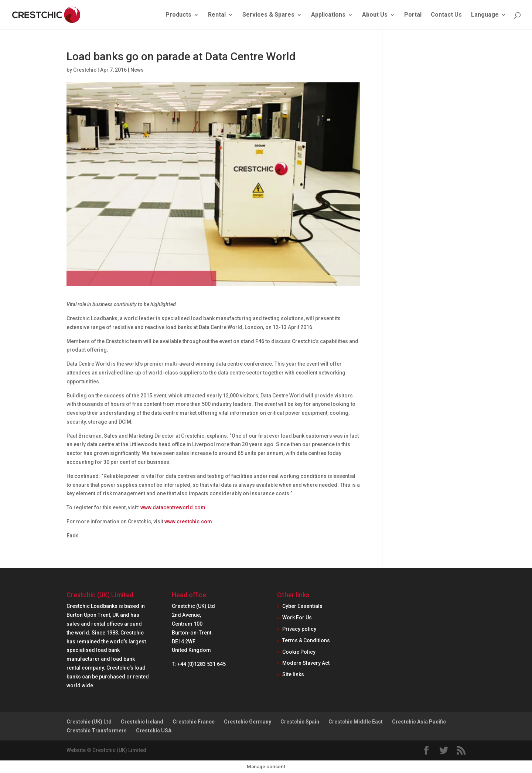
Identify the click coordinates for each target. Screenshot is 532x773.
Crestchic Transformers (97, 731)
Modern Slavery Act (306, 663)
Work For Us (297, 618)
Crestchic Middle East (356, 722)
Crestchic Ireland (142, 722)
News (137, 70)
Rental (217, 15)
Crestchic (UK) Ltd (89, 722)
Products (178, 15)
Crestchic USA (154, 731)
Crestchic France (194, 722)
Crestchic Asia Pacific (419, 722)
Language (485, 15)
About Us (375, 15)
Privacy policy (299, 629)
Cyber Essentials (302, 606)
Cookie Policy (299, 652)
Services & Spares (268, 15)
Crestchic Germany (248, 722)
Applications (328, 15)
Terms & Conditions (306, 640)
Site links (293, 674)
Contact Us (446, 15)
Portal (413, 15)
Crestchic (85, 70)
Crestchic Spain (300, 722)
